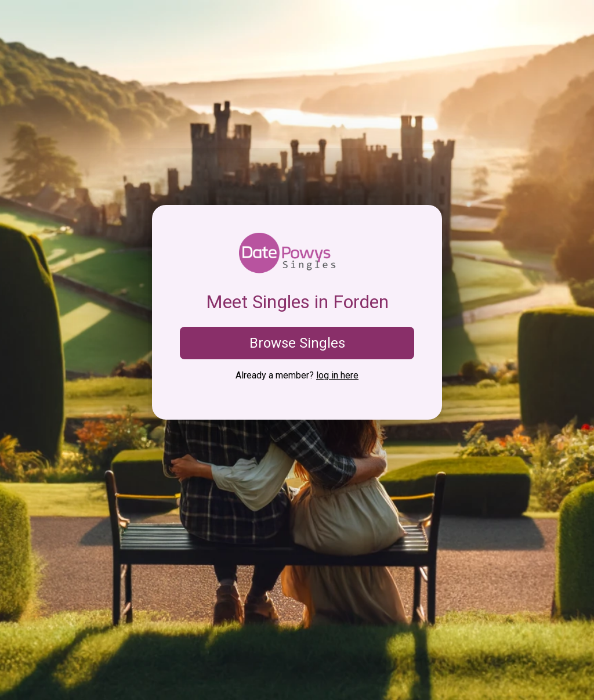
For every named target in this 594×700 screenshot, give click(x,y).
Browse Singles (297, 343)
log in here (337, 375)
